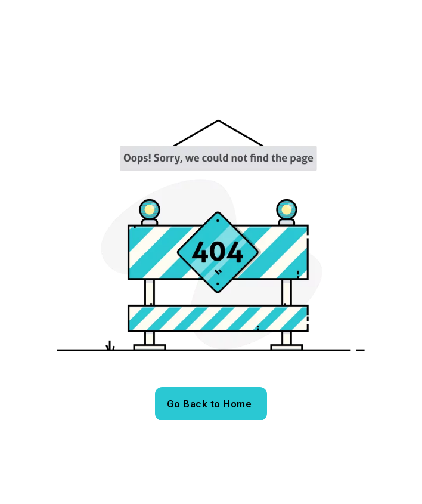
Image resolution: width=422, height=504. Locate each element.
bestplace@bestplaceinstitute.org (139, 11)
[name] (347, 11)
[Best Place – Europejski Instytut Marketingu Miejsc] (111, 62)
